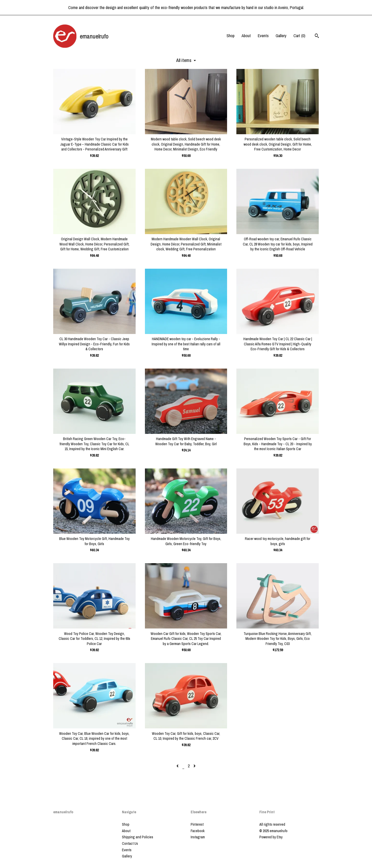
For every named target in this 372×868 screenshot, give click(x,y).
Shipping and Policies (138, 837)
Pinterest (197, 824)
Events (263, 36)
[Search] (317, 36)
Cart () (299, 36)
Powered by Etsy (271, 837)
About (246, 36)
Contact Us (130, 843)
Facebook (198, 831)
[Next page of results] (195, 766)
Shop (231, 36)
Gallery (281, 36)
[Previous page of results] (178, 766)
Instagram (198, 837)
